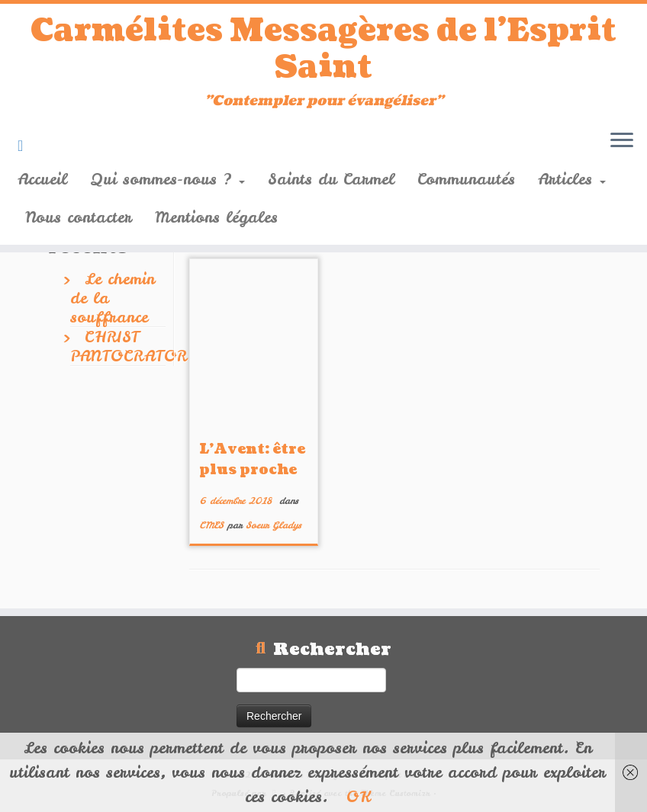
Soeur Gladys (274, 525)
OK (359, 796)
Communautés (466, 179)
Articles (572, 179)
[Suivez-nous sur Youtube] (25, 145)
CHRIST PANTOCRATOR (129, 346)
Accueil (42, 179)
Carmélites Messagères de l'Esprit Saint (323, 49)
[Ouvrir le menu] (622, 141)
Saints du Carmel (331, 179)
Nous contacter (79, 217)
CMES (213, 525)
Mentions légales (216, 217)
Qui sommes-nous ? (167, 179)
